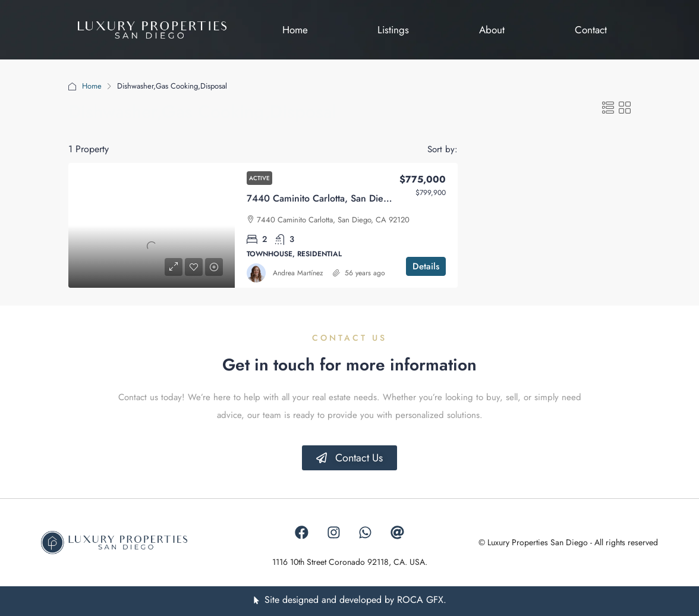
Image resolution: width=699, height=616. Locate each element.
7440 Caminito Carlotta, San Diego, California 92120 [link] (359, 198)
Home (92, 86)
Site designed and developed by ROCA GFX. (355, 600)
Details (426, 266)
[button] (608, 109)
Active (259, 178)
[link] (152, 225)
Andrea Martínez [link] (298, 273)
